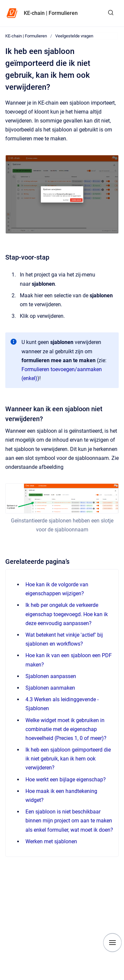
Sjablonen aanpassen (51, 676)
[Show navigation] (112, 943)
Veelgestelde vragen (74, 36)
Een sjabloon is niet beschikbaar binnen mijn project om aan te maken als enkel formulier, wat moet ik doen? (69, 821)
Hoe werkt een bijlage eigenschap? (66, 780)
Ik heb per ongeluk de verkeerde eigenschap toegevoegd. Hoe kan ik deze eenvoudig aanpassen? (67, 614)
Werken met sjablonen (51, 841)
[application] (122, 978)
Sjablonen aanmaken (50, 688)
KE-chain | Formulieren (51, 13)
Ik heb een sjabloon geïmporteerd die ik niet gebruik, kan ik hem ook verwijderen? (68, 759)
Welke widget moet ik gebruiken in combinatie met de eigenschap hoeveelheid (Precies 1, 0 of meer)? (66, 729)
